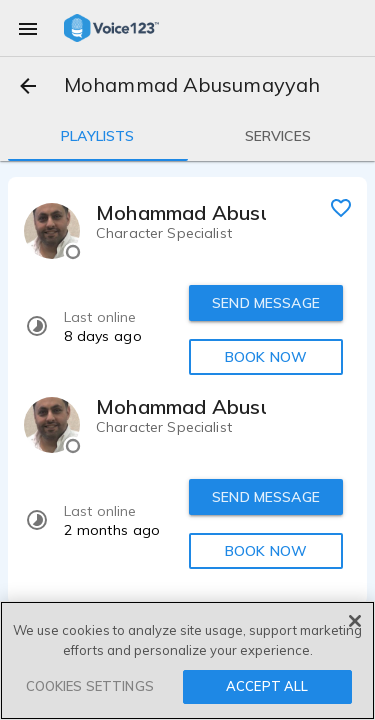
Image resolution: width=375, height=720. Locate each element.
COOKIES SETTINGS (90, 686)
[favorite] (341, 207)
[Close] (355, 621)
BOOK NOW (266, 357)
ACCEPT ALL (267, 686)
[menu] (28, 28)
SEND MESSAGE (266, 303)
